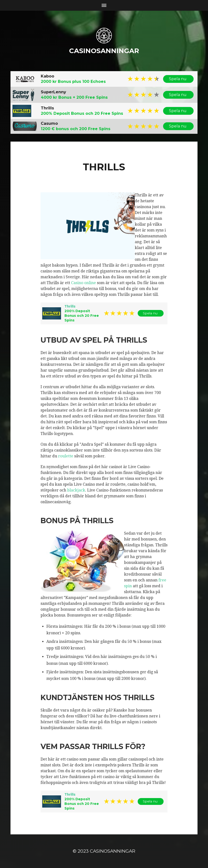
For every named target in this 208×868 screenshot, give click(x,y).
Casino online (83, 283)
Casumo (49, 123)
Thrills (47, 108)
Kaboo (47, 76)
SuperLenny (53, 92)
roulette (66, 456)
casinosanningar (104, 51)
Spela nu (178, 79)
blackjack (76, 490)
